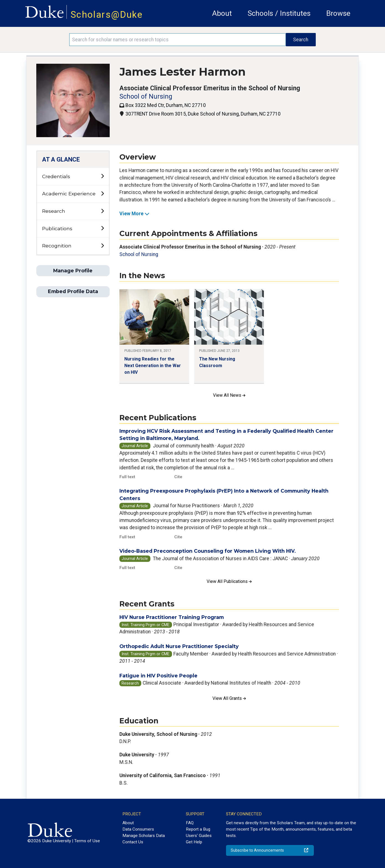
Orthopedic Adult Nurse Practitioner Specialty (179, 646)
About (222, 13)
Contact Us (133, 842)
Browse (338, 13)
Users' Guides (199, 836)
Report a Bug (198, 829)
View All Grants (229, 698)
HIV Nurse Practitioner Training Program (172, 617)
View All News (229, 395)
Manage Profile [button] (73, 271)
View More (134, 214)
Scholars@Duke (107, 15)
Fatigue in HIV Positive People (158, 676)
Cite (178, 477)
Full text (127, 477)
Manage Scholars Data (144, 836)
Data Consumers (138, 829)
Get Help (194, 842)
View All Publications (229, 581)
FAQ (190, 823)
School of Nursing (146, 97)
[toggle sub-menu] (102, 176)
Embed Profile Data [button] (73, 291)
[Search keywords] (178, 40)
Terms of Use (87, 841)
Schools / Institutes (279, 13)
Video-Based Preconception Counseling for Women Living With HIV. (208, 551)
